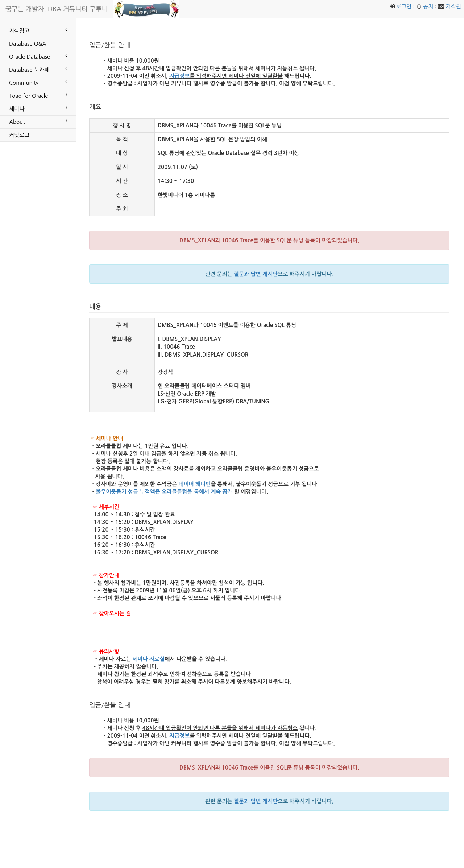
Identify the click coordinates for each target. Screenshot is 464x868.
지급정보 (179, 76)
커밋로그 (19, 135)
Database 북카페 (38, 69)
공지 (428, 6)
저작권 (453, 6)
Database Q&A (28, 44)
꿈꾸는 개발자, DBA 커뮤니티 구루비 (57, 9)
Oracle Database (38, 56)
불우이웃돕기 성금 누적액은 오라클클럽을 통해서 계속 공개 (164, 492)
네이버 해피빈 (194, 484)
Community (38, 82)
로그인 (404, 6)
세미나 (38, 108)
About (38, 121)
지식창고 (38, 30)
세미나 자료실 (148, 659)
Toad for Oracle (38, 95)
